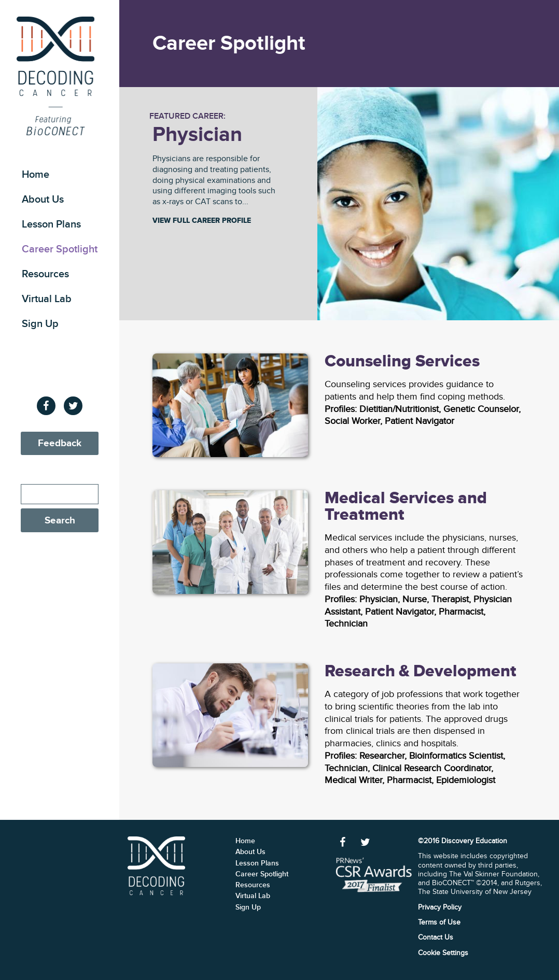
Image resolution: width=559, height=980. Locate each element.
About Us (43, 200)
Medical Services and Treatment (406, 507)
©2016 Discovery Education (463, 841)
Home (36, 175)
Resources (45, 274)
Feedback (60, 443)
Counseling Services (402, 361)
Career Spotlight (60, 249)
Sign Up (40, 324)
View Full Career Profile (202, 221)
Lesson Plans (51, 224)
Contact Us (436, 937)
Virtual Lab (47, 299)
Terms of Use (439, 922)
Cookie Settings (443, 953)
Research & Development (421, 671)
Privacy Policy (440, 907)
